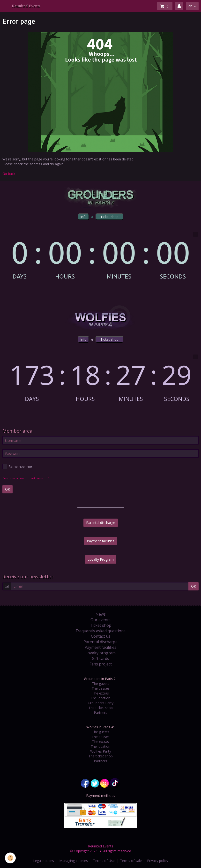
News (101, 614)
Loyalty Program (101, 559)
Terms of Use (104, 861)
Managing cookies (74, 861)
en (190, 6)
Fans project (101, 664)
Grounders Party (101, 703)
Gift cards (100, 658)
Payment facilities (101, 541)
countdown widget (100, 256)
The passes (101, 688)
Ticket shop (101, 625)
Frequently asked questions (101, 631)
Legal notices (44, 861)
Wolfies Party (101, 751)
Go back (9, 174)
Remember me (17, 467)
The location (100, 698)
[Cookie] (10, 858)
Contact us (101, 636)
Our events (100, 620)
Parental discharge (101, 523)
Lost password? (39, 478)
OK (7, 489)
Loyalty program (100, 653)
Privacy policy (158, 861)
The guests (101, 683)
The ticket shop (101, 708)
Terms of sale (131, 861)
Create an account (14, 478)
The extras (100, 693)
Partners (100, 713)
